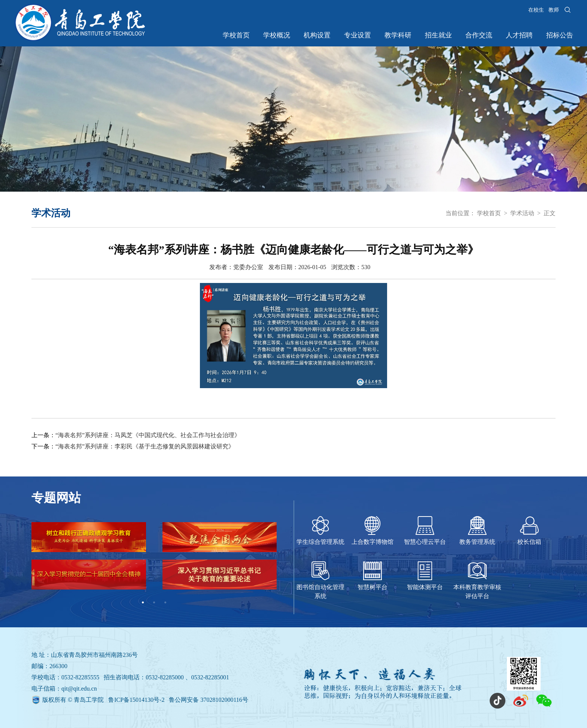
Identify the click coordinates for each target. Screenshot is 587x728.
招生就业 (438, 35)
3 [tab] (165, 603)
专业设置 (358, 35)
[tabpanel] (154, 560)
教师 (554, 10)
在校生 (536, 10)
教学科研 (398, 35)
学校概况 (277, 35)
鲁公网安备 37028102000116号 (208, 700)
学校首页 (236, 35)
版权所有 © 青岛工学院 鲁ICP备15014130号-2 (104, 700)
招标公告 (560, 35)
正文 (550, 213)
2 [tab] (154, 603)
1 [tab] (143, 603)
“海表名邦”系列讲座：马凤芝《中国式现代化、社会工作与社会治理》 (148, 435)
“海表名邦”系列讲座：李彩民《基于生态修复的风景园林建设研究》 (145, 446)
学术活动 (522, 213)
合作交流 (479, 35)
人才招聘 (519, 35)
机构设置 (317, 35)
